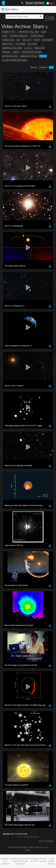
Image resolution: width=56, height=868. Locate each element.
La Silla (28, 48)
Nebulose (39, 48)
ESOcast (27, 40)
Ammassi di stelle (29, 56)
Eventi (37, 40)
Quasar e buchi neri (32, 52)
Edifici (16, 52)
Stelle (43, 56)
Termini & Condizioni (43, 860)
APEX (4, 36)
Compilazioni (37, 36)
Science (29, 3)
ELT (19, 40)
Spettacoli (8, 44)
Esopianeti (48, 40)
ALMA (44, 32)
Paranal (6, 52)
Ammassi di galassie (12, 48)
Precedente (46, 841)
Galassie (32, 44)
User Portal (39, 3)
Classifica (43, 67)
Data (51, 67)
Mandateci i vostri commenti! (5, 861)
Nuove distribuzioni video (15, 60)
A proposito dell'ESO (28, 32)
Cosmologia (8, 40)
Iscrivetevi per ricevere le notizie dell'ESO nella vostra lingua (20, 861)
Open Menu (10, 9)
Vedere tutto (9, 32)
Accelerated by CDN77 (34, 860)
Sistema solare (10, 56)
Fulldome (20, 44)
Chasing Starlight (19, 36)
